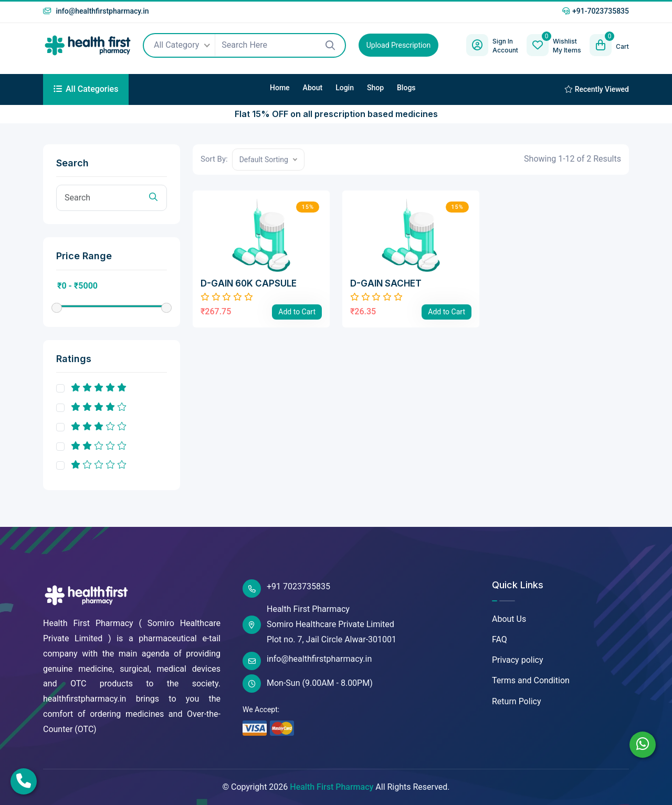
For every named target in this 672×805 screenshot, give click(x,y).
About (313, 88)
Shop (375, 88)
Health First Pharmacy (332, 787)
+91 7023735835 (286, 589)
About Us (509, 619)
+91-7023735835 (596, 11)
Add (297, 312)
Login (345, 88)
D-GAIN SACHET (386, 283)
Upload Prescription (398, 45)
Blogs (406, 88)
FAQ (500, 639)
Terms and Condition (531, 680)
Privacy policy (518, 660)
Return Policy (516, 701)
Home (280, 88)
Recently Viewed (597, 89)
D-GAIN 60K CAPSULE (249, 283)
